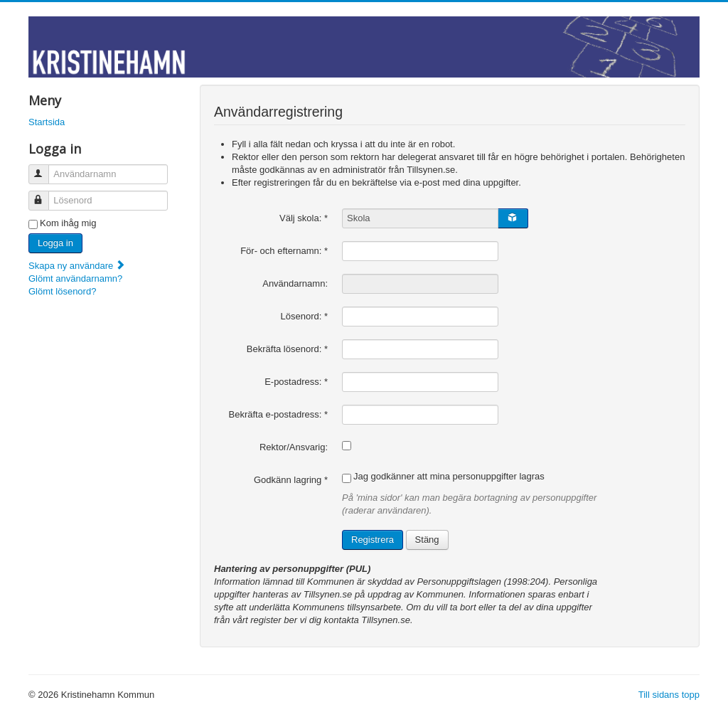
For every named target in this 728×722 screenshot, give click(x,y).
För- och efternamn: (284, 251)
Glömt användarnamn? (75, 278)
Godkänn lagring (291, 480)
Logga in (55, 243)
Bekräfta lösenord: (287, 349)
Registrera (373, 540)
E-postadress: (296, 382)
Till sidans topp (669, 695)
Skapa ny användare (77, 266)
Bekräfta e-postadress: (278, 414)
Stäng (427, 540)
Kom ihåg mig (68, 223)
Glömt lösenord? (62, 291)
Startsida (47, 122)
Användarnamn (45, 168)
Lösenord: (305, 316)
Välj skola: (304, 218)
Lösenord (45, 195)
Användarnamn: (295, 283)
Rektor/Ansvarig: (294, 447)
